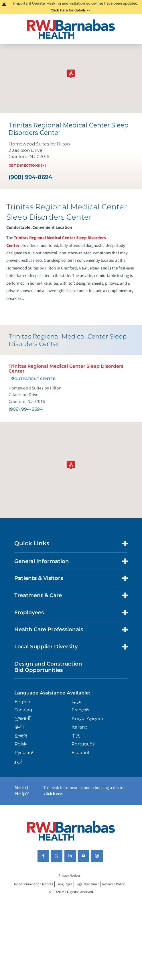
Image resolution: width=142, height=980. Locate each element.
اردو (18, 761)
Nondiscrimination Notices (33, 884)
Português (83, 744)
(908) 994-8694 (30, 177)
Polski (21, 744)
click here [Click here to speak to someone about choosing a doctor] (53, 794)
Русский (24, 753)
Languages (64, 884)
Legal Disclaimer (87, 884)
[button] (71, 464)
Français (80, 710)
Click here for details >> (71, 10)
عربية (76, 702)
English (22, 702)
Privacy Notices (69, 876)
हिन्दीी (19, 727)
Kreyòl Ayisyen (87, 719)
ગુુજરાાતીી (23, 719)
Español (80, 753)
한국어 (21, 736)
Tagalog (23, 710)
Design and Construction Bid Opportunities (48, 667)
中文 (76, 736)
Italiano (80, 727)
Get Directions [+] (27, 166)
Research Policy (114, 884)
